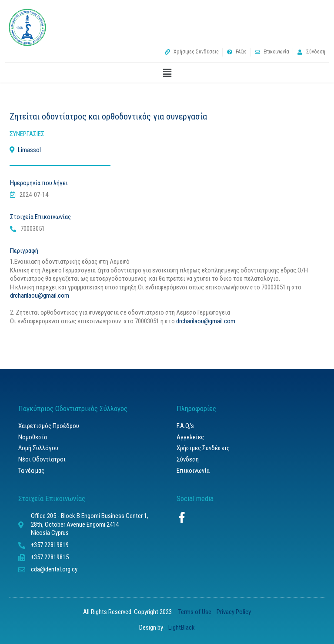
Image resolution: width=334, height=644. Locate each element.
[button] (167, 73)
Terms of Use (196, 612)
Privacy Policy (234, 612)
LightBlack (181, 627)
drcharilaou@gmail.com (40, 295)
